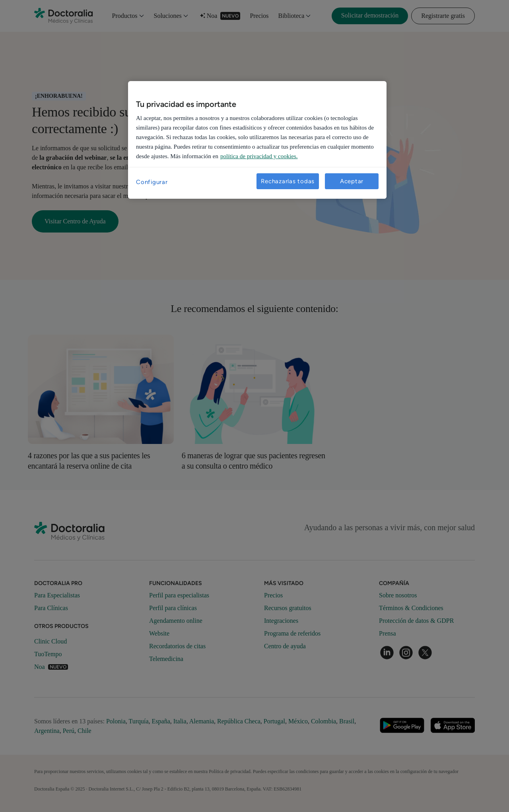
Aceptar (352, 181)
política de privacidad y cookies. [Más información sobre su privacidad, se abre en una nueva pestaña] (259, 156)
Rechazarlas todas (288, 181)
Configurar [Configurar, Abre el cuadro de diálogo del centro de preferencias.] (152, 182)
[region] (257, 140)
